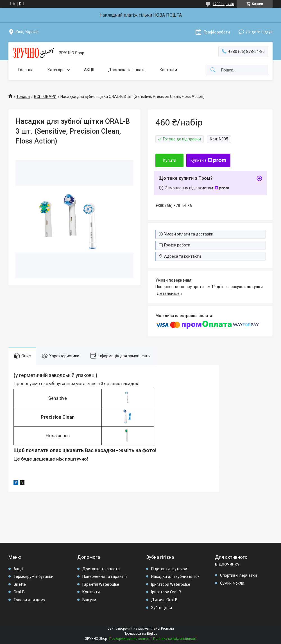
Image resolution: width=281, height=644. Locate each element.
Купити (170, 160)
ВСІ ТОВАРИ (45, 97)
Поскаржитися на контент (130, 639)
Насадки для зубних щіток (175, 576)
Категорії (56, 70)
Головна (26, 70)
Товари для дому (29, 600)
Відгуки (89, 600)
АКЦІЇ (89, 70)
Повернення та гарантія (105, 576)
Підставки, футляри (169, 569)
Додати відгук (259, 32)
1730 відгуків (223, 4)
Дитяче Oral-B (164, 600)
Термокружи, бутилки (33, 576)
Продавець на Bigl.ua (141, 634)
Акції (18, 569)
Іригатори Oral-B (166, 592)
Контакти (168, 70)
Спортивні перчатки (238, 575)
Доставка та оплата (127, 70)
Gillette (20, 584)
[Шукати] (213, 70)
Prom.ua (167, 629)
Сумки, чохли (232, 583)
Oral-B (19, 592)
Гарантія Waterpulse (101, 584)
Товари (23, 97)
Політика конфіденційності (175, 639)
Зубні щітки (162, 608)
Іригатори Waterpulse (171, 584)
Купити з (208, 160)
